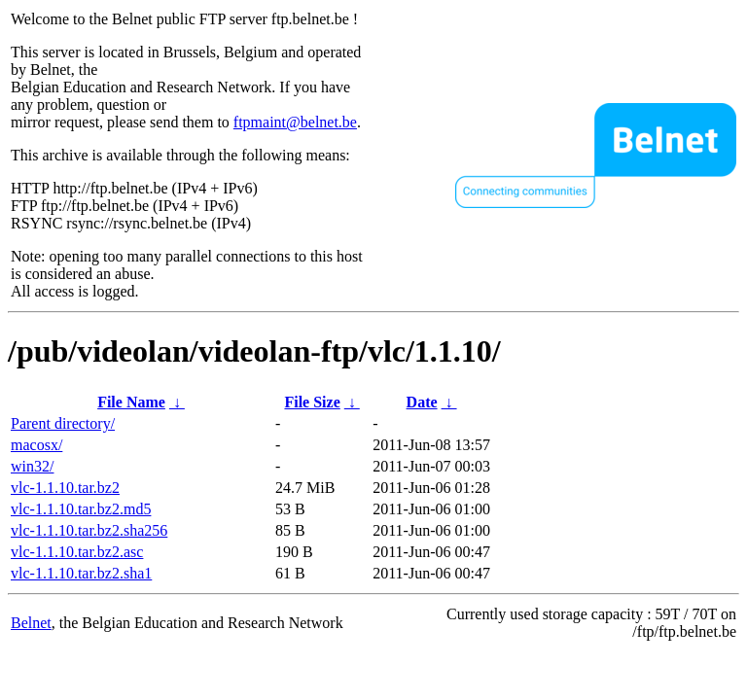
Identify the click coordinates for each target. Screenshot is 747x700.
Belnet (31, 623)
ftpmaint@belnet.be (295, 122)
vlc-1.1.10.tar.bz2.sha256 (89, 530)
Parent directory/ (63, 423)
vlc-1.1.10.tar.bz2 (65, 488)
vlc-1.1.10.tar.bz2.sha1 (81, 573)
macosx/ (36, 445)
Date (422, 402)
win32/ (32, 466)
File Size (312, 402)
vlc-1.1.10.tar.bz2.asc (77, 552)
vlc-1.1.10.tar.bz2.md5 (81, 509)
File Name (131, 402)
